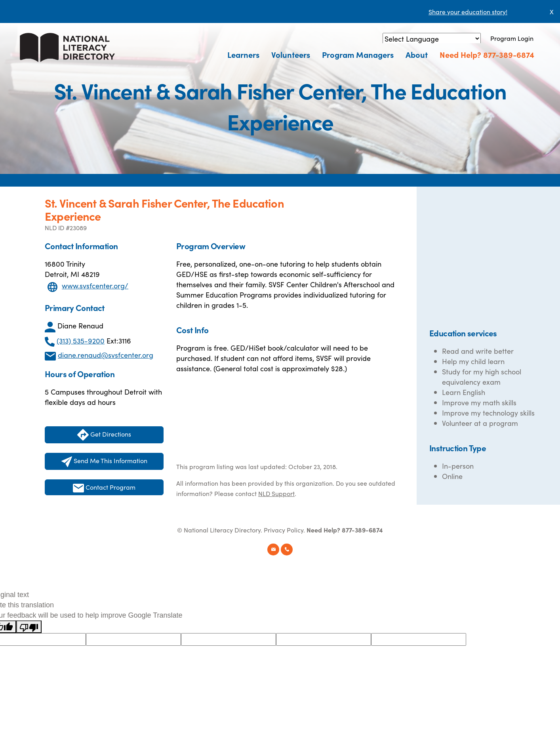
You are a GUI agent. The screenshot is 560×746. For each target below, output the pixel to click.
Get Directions (104, 435)
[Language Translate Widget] (432, 39)
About (417, 54)
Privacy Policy (284, 530)
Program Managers (358, 54)
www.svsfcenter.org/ (95, 285)
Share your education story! (468, 11)
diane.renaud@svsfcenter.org (106, 355)
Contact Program (104, 487)
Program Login (512, 38)
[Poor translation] (29, 627)
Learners (243, 54)
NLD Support (276, 493)
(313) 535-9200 (81, 341)
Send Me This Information (104, 462)
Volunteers (291, 54)
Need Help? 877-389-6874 (487, 54)
